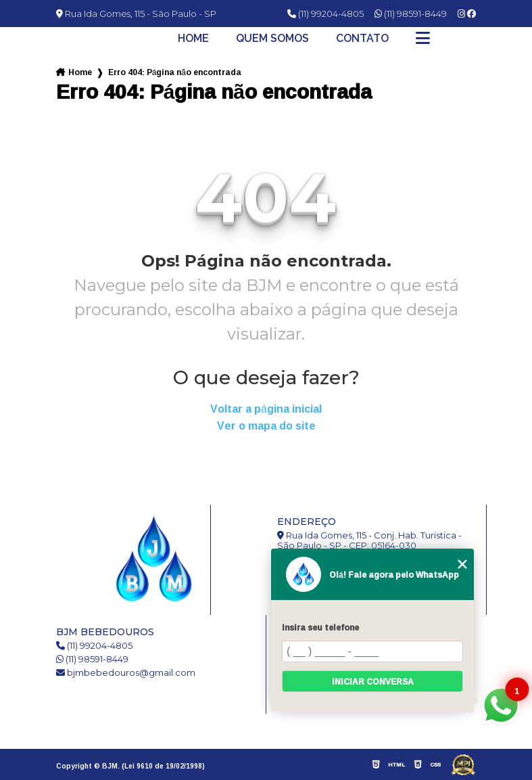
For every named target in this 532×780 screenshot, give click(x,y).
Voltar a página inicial (266, 409)
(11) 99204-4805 (325, 14)
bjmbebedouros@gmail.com (126, 673)
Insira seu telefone (320, 627)
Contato (362, 39)
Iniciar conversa (373, 682)
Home (193, 39)
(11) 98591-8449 (411, 14)
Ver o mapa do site (266, 426)
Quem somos (272, 39)
